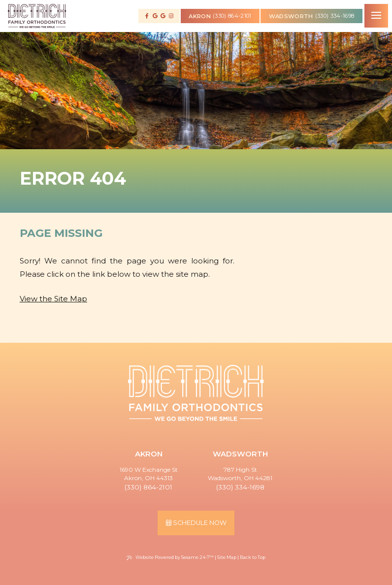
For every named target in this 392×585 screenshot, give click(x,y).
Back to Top (253, 557)
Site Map (227, 557)
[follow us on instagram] (171, 16)
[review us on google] (155, 16)
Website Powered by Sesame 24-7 (170, 557)
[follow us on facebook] (147, 16)
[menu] (376, 16)
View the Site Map (53, 299)
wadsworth (291, 15)
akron (200, 15)
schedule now (196, 523)
